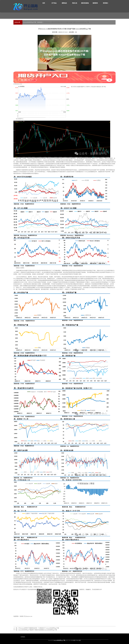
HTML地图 (78, 640)
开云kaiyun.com (64, 78)
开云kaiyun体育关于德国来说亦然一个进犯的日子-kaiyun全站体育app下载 (39, 628)
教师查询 (95, 3)
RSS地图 (73, 640)
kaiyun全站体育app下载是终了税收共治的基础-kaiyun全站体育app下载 (38, 630)
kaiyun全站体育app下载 (30, 22)
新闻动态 (64, 3)
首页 (44, 3)
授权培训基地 (85, 3)
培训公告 (75, 3)
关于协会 (54, 3)
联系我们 (106, 3)
